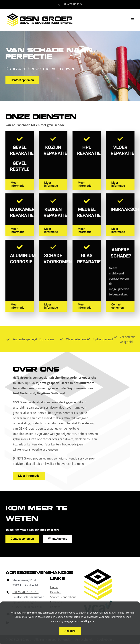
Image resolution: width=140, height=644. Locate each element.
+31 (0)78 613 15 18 (25, 592)
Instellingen (87, 621)
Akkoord (70, 631)
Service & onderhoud (63, 597)
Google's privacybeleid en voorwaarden (77, 617)
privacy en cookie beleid (39, 617)
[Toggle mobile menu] (133, 20)
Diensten (56, 592)
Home (54, 587)
